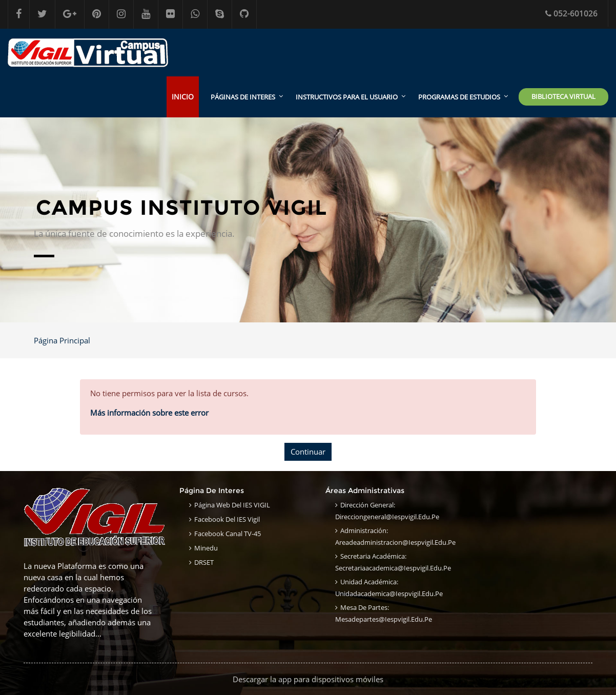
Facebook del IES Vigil (227, 519)
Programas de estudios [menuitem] (459, 97)
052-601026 (571, 13)
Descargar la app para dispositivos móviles (308, 679)
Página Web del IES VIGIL (232, 505)
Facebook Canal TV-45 (228, 534)
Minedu (206, 548)
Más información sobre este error (149, 413)
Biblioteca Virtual (563, 96)
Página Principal (62, 340)
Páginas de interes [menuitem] (243, 97)
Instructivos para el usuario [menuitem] (347, 97)
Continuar (308, 452)
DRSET (204, 562)
